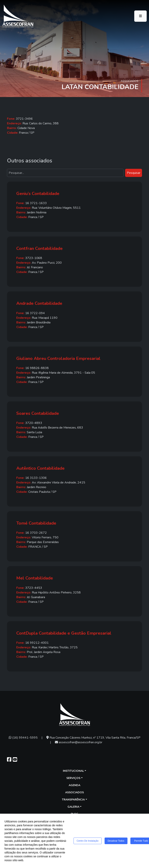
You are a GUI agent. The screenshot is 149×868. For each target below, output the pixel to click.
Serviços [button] (73, 778)
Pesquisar (134, 173)
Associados (74, 792)
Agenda (74, 785)
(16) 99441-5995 (23, 738)
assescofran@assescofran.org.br (79, 742)
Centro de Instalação (88, 841)
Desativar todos (116, 841)
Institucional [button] (73, 771)
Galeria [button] (73, 807)
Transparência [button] (73, 800)
